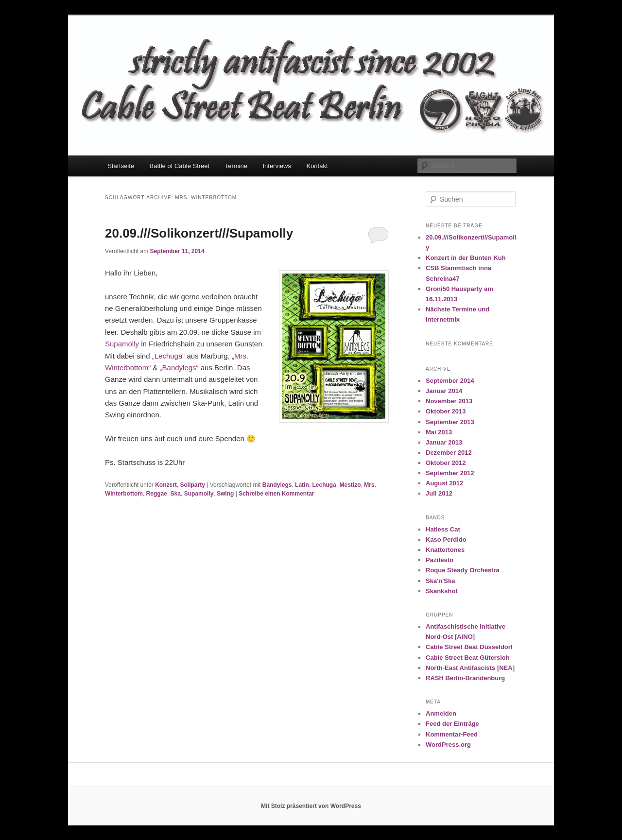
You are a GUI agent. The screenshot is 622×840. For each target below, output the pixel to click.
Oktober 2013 (446, 411)
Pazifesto (440, 560)
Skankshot (442, 591)
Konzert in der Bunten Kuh (466, 258)
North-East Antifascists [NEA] (470, 668)
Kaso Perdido (446, 540)
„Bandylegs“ (179, 368)
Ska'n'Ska (440, 581)
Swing (225, 494)
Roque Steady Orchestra (463, 570)
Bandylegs (277, 485)
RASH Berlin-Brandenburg (465, 678)
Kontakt (317, 166)
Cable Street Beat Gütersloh (468, 658)
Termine (236, 166)
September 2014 (450, 381)
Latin (302, 485)
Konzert (166, 485)
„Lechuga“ (169, 356)
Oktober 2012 (446, 463)
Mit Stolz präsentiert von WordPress (311, 806)
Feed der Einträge (452, 724)
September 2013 (450, 422)
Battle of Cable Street (180, 166)
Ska (176, 494)
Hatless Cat (443, 529)
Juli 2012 (439, 493)
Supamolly (122, 344)
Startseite (121, 166)
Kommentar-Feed (452, 734)
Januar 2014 (444, 391)
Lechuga (324, 485)
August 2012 (444, 483)
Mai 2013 (439, 432)
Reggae (157, 494)
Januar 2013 (444, 442)
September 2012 (450, 473)
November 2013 (449, 401)
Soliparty (193, 485)
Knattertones (445, 550)
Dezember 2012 (449, 453)
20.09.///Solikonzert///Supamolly (199, 233)
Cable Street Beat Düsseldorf (469, 647)
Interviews (277, 166)
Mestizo (350, 485)
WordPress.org (448, 745)
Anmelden (441, 713)
